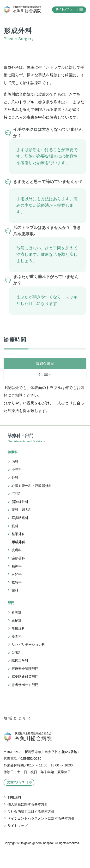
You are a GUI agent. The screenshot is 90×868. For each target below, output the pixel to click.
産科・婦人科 (22, 510)
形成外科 (18, 542)
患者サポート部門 (25, 685)
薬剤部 (17, 620)
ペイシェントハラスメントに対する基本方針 (41, 818)
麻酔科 (17, 574)
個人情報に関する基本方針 (28, 804)
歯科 (15, 590)
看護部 (17, 612)
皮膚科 (17, 550)
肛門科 (17, 494)
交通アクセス (16, 782)
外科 (15, 478)
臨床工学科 (20, 661)
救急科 (17, 582)
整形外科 (18, 534)
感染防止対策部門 (25, 677)
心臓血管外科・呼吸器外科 (32, 486)
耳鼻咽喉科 (20, 518)
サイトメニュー (69, 9)
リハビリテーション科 (28, 645)
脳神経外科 (20, 502)
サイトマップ (18, 826)
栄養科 (17, 653)
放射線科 (18, 628)
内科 (15, 462)
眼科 (15, 526)
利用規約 (14, 797)
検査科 (17, 636)
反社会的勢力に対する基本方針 (31, 811)
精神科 (17, 566)
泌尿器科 (18, 558)
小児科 (17, 469)
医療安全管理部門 (25, 669)
